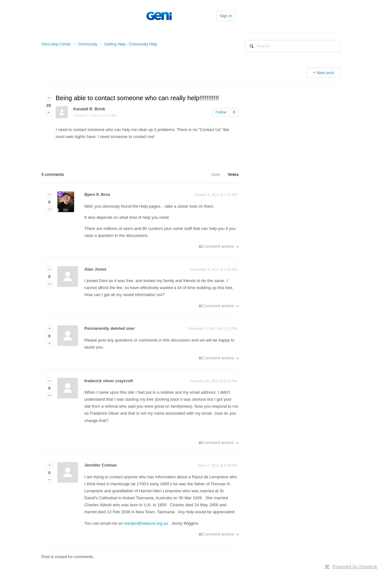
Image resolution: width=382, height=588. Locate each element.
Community (88, 44)
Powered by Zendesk (355, 567)
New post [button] (325, 73)
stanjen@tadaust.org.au (146, 523)
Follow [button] (221, 112)
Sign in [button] (226, 16)
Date (216, 174)
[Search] (293, 46)
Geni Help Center (56, 44)
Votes (233, 174)
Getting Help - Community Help (131, 44)
